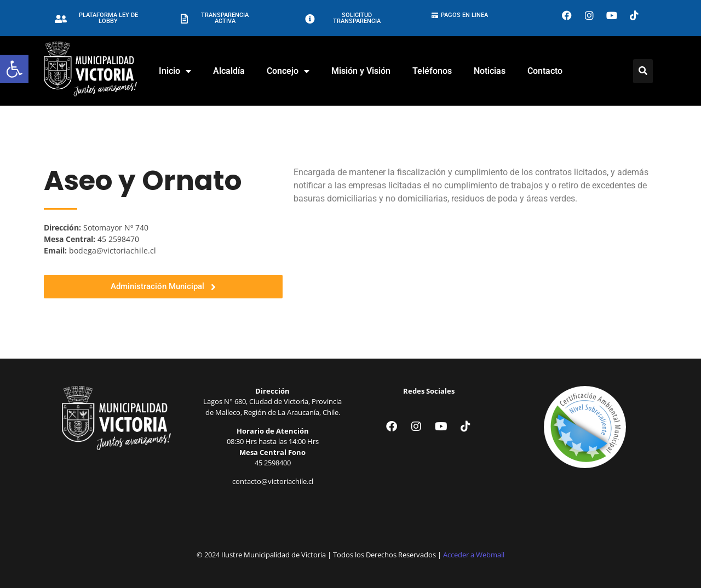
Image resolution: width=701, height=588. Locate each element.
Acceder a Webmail (474, 555)
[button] (14, 69)
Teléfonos (432, 71)
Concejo (288, 71)
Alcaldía (229, 71)
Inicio (175, 71)
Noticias (490, 71)
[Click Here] (643, 71)
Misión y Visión (361, 71)
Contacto (545, 71)
